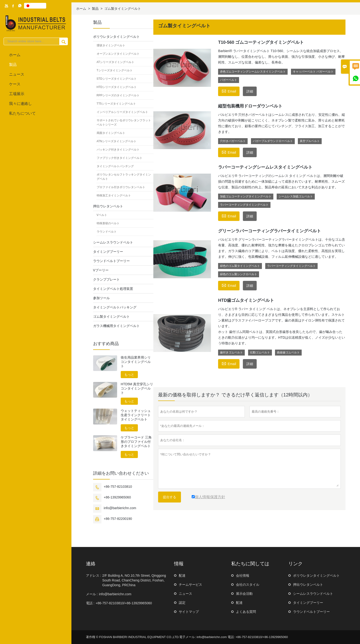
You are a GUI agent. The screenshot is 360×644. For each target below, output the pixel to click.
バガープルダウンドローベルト (273, 141)
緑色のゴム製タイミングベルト (240, 266)
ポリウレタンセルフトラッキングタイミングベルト (124, 177)
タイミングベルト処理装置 (113, 289)
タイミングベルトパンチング (115, 166)
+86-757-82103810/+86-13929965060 (124, 603)
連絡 (91, 564)
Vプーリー (101, 270)
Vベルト (102, 215)
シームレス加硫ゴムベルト (296, 196)
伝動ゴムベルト (260, 352)
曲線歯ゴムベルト (288, 352)
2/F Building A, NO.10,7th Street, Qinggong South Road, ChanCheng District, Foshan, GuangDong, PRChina (134, 580)
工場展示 (17, 94)
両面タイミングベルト (111, 133)
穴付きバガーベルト (233, 141)
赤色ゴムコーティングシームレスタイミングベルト (253, 72)
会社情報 (243, 576)
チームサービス (190, 585)
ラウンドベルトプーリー (111, 261)
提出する (170, 497)
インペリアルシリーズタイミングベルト (122, 112)
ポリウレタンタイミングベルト (116, 37)
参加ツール (101, 298)
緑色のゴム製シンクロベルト (239, 274)
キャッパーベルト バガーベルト (313, 72)
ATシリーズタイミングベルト (115, 62)
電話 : (90, 603)
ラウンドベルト (107, 232)
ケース (15, 84)
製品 (13, 65)
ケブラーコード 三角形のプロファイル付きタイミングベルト (136, 442)
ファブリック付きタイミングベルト (120, 158)
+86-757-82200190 (118, 519)
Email (229, 91)
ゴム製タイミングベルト (111, 317)
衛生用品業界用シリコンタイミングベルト (136, 362)
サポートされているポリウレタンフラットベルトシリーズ (124, 122)
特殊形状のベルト (108, 223)
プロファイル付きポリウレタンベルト (121, 187)
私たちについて (22, 113)
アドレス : (94, 576)
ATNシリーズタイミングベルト (117, 141)
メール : (92, 594)
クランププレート (106, 279)
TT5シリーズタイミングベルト (116, 104)
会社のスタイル (248, 585)
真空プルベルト (310, 141)
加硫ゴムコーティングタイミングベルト (246, 196)
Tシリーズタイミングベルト (115, 70)
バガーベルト (229, 80)
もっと (129, 375)
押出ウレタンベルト (108, 206)
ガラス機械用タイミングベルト (116, 326)
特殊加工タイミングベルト (114, 195)
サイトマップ (189, 612)
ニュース (17, 74)
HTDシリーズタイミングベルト (117, 87)
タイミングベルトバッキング (115, 307)
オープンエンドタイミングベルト (118, 54)
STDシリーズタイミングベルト (117, 79)
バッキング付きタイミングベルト (118, 150)
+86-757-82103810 (118, 487)
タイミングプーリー (108, 252)
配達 (182, 576)
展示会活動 (244, 594)
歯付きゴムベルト (231, 352)
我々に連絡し (20, 104)
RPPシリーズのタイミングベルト (118, 95)
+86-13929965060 (117, 497)
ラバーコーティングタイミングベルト (244, 205)
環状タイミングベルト (111, 45)
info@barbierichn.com (120, 508)
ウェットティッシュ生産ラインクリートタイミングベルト (136, 415)
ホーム (15, 55)
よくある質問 (246, 612)
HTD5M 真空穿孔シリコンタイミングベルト (137, 388)
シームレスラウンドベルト (113, 242)
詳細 (250, 91)
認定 (182, 603)
